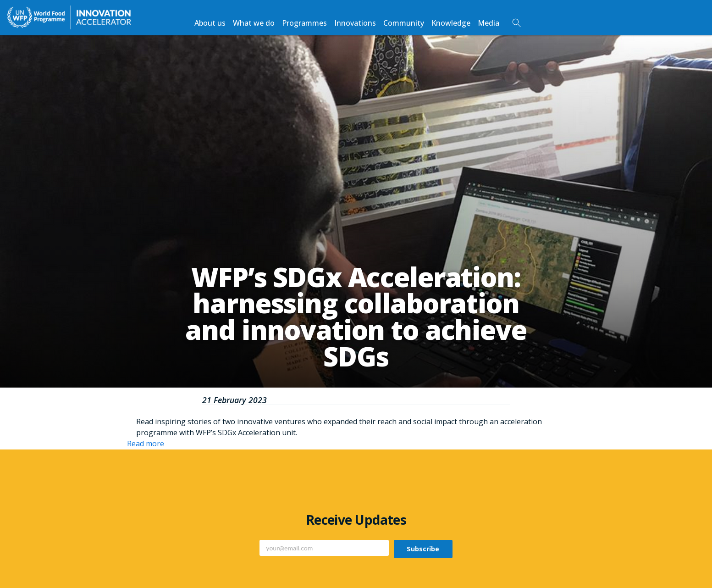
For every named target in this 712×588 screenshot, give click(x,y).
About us (210, 23)
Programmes (304, 23)
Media (488, 23)
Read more (146, 444)
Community (404, 23)
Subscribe (423, 549)
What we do (254, 23)
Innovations (355, 23)
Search (517, 23)
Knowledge (451, 23)
